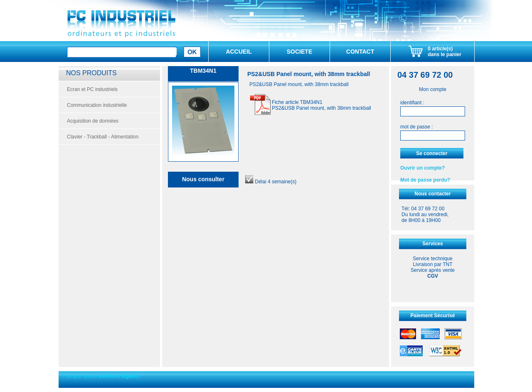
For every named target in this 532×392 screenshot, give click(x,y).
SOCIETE (299, 52)
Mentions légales (119, 376)
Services (432, 244)
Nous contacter (432, 194)
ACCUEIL (239, 52)
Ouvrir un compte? (422, 168)
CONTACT (360, 52)
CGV (433, 276)
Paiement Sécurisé (433, 316)
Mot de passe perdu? (425, 180)
